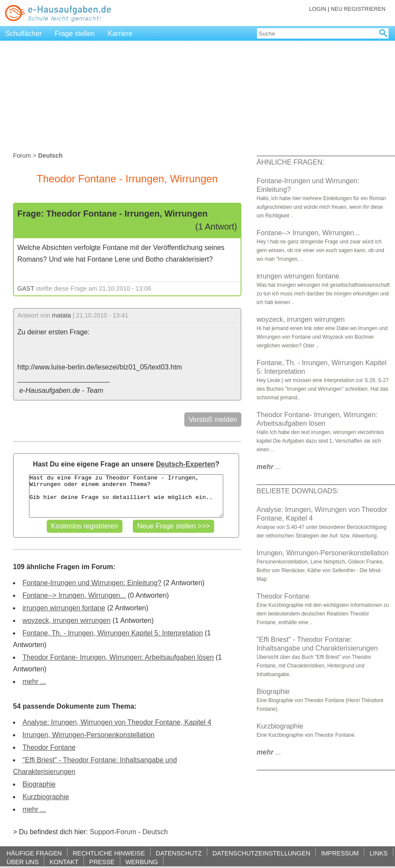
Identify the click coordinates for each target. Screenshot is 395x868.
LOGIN (318, 9)
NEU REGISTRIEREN (358, 9)
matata (61, 315)
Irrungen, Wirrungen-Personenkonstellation (88, 735)
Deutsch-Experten (185, 464)
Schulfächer (24, 34)
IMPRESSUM (340, 853)
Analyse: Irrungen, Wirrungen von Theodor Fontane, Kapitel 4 (117, 722)
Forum (22, 155)
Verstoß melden (213, 419)
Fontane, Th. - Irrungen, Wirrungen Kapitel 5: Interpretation (113, 633)
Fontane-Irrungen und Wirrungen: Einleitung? (92, 583)
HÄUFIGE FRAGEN (34, 853)
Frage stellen (75, 34)
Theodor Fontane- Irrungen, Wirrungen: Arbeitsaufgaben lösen (118, 657)
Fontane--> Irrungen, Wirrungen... (74, 595)
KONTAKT (64, 862)
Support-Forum (113, 832)
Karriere (120, 34)
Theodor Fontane (49, 747)
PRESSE (102, 862)
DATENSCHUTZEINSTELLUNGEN (261, 853)
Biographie (39, 784)
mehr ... (34, 682)
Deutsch (155, 832)
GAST (26, 288)
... (269, 467)
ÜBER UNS (22, 862)
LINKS (379, 853)
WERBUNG (142, 862)
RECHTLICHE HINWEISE (109, 853)
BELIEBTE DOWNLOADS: (298, 491)
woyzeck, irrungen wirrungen (67, 620)
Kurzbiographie (46, 797)
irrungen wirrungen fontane (64, 608)
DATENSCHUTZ (179, 853)
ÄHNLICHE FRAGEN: (290, 162)
